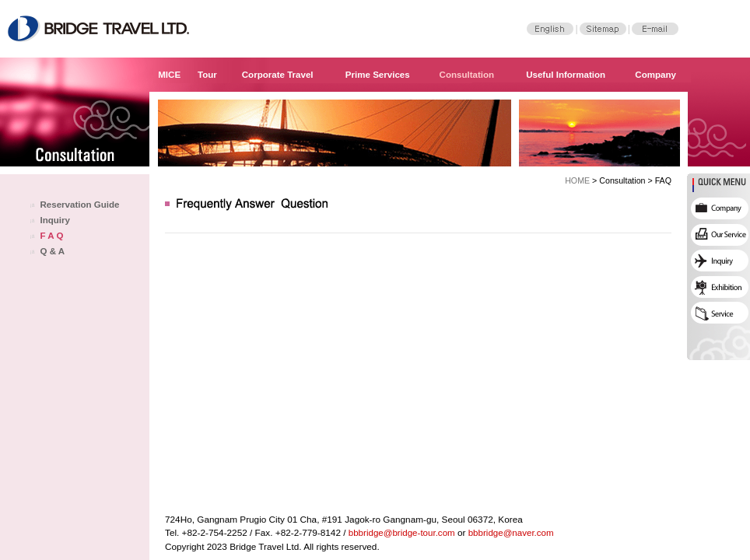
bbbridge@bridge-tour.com (402, 533)
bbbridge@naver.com (511, 533)
